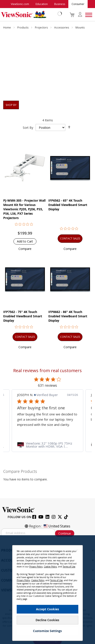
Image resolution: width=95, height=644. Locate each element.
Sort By (28, 128)
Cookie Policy (50, 567)
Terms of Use (69, 567)
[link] (47, 445)
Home (7, 28)
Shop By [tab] (11, 105)
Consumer (78, 4)
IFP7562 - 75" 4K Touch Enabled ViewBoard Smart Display (23, 316)
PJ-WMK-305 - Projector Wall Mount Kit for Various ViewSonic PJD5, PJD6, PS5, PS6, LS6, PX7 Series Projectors (24, 209)
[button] (25, 249)
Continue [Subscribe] (65, 533)
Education (42, 4)
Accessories (62, 28)
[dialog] (47, 590)
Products (23, 28)
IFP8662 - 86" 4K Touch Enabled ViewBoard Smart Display (68, 316)
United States (57, 526)
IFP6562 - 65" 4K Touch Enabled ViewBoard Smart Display (68, 205)
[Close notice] (77, 550)
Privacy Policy (36, 567)
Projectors (42, 28)
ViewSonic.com (20, 4)
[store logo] (30, 15)
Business (60, 4)
